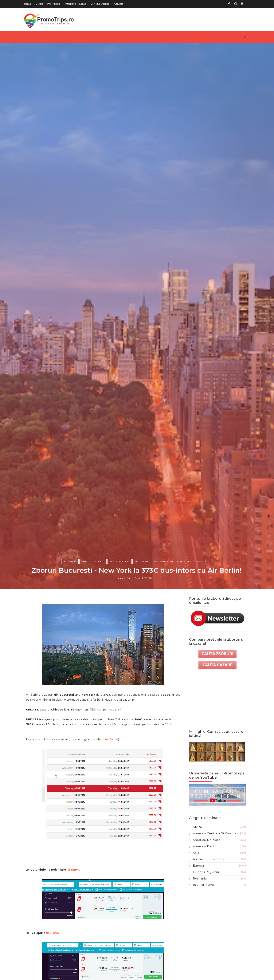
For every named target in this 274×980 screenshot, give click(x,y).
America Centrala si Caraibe (213, 875)
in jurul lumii (202, 927)
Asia (195, 894)
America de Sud (204, 888)
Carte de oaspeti (102, 4)
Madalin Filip (125, 619)
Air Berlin (70, 602)
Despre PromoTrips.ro (49, 4)
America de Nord (94, 602)
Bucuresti (142, 602)
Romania (198, 920)
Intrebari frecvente (77, 4)
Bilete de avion (120, 602)
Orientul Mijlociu (205, 914)
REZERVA (75, 911)
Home (29, 4)
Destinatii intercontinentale (172, 602)
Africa (196, 869)
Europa (197, 907)
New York (203, 602)
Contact (120, 4)
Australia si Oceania (207, 901)
